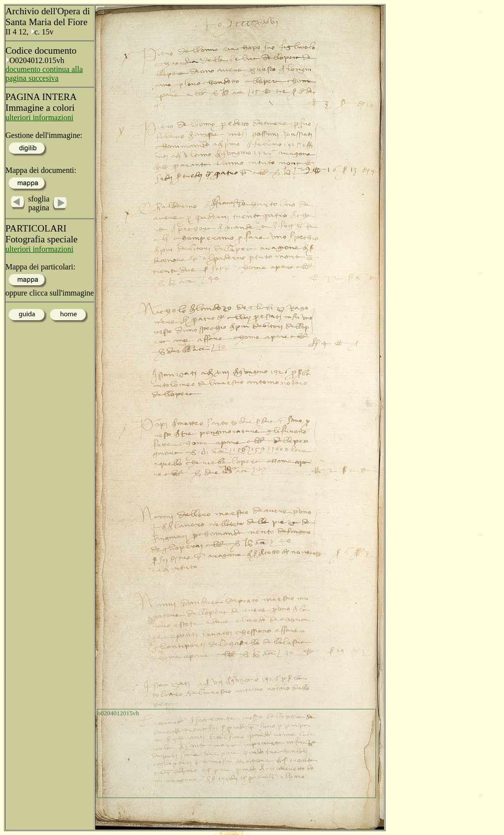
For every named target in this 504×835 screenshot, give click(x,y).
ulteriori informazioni (39, 117)
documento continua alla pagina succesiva (44, 74)
